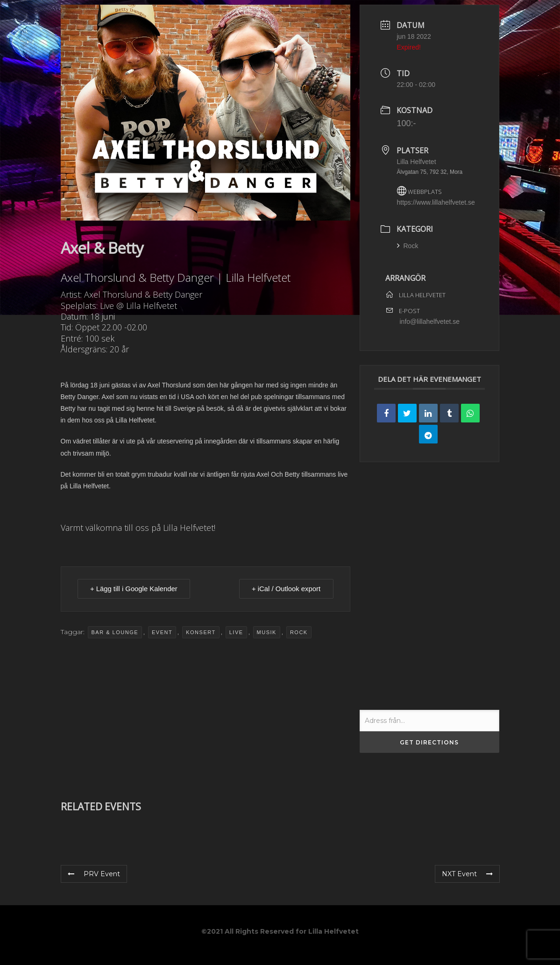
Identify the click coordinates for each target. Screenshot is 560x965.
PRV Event (94, 874)
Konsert (201, 632)
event (162, 632)
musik (267, 632)
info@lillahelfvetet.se (430, 322)
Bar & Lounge (115, 632)
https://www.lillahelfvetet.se (436, 202)
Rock (299, 632)
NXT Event (467, 874)
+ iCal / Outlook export (285, 589)
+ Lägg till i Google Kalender (135, 589)
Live (236, 632)
